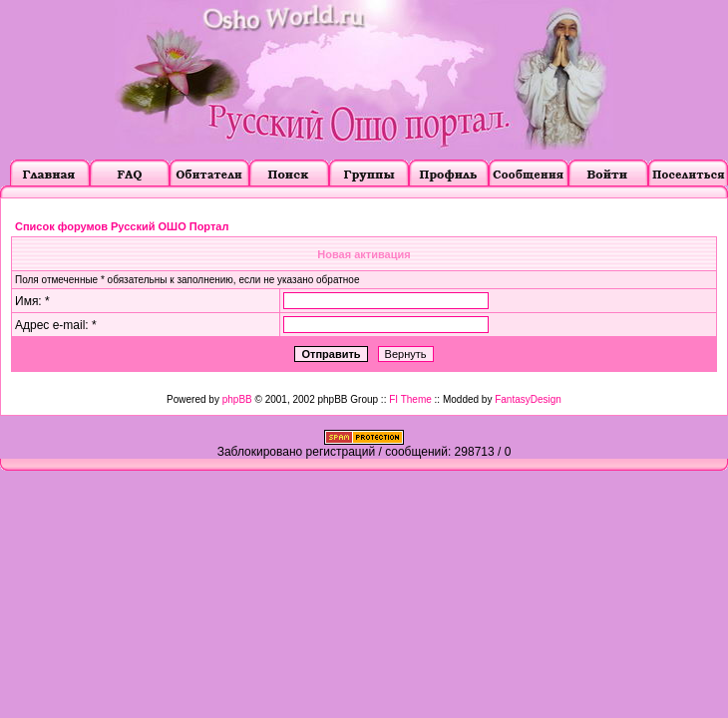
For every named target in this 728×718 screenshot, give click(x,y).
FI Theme (410, 399)
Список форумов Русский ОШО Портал (122, 226)
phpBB (237, 399)
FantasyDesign (528, 399)
